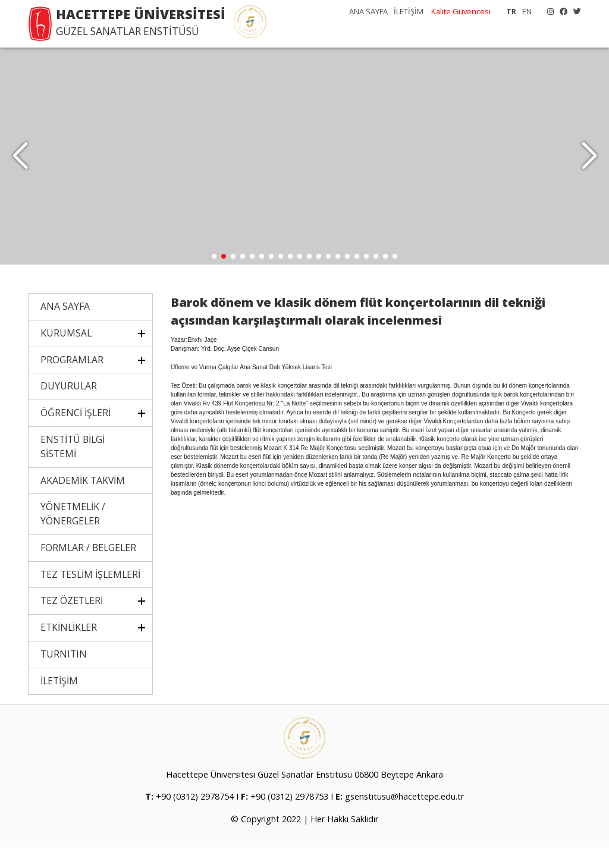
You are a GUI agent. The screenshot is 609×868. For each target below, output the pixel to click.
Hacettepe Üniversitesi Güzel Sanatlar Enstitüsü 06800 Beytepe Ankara (304, 795)
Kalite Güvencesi (461, 11)
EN (527, 11)
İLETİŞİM (409, 11)
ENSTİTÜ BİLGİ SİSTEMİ (73, 467)
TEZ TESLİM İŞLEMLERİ (90, 595)
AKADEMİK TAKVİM (83, 501)
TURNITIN (64, 675)
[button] (589, 166)
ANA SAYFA (368, 11)
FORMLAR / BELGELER (88, 568)
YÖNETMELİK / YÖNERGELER (73, 534)
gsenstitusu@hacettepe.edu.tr (404, 818)
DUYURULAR (69, 407)
